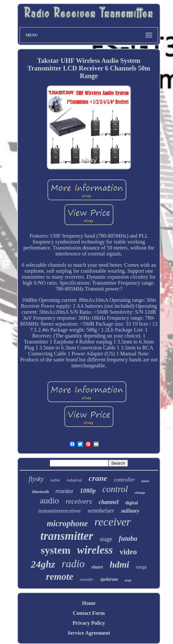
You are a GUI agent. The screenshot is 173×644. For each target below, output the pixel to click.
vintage (140, 492)
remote (60, 576)
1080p (88, 491)
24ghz (43, 564)
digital (132, 503)
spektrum (109, 579)
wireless (95, 550)
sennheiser (101, 510)
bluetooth (41, 492)
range (141, 567)
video (128, 552)
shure (97, 567)
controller (124, 480)
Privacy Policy (89, 623)
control (115, 489)
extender (87, 579)
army (128, 580)
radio (73, 564)
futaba (128, 538)
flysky (36, 479)
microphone (67, 523)
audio (49, 501)
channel (109, 502)
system (56, 550)
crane (98, 478)
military (130, 511)
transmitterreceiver (60, 511)
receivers (79, 501)
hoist (145, 481)
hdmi (119, 564)
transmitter (67, 536)
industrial (74, 480)
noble (55, 480)
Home (89, 603)
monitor (64, 491)
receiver (113, 522)
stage (106, 539)
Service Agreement (89, 633)
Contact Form (89, 613)
